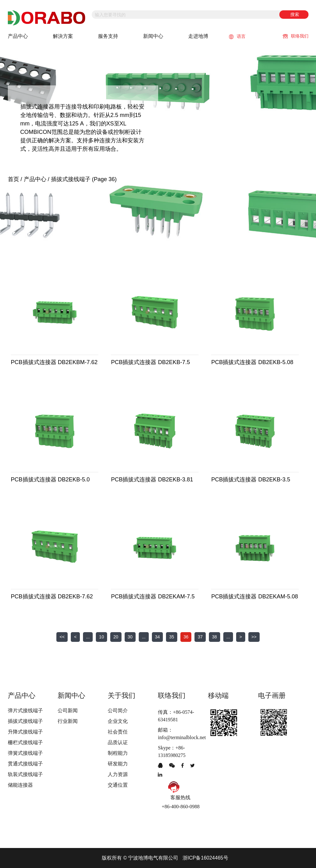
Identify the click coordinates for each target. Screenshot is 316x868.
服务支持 (108, 36)
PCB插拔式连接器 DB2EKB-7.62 (52, 596)
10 (101, 637)
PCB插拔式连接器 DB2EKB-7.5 (150, 362)
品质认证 (118, 742)
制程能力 (118, 753)
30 (130, 637)
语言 (237, 36)
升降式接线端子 (25, 732)
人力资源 (118, 774)
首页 (13, 179)
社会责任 (118, 732)
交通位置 (118, 785)
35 (172, 637)
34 (158, 637)
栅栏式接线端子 (25, 742)
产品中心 (18, 36)
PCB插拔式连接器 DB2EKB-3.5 (251, 480)
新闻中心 (153, 36)
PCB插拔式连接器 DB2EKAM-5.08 (254, 596)
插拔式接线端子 (25, 721)
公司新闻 (68, 711)
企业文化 (118, 721)
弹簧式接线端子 (25, 753)
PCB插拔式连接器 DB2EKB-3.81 (152, 480)
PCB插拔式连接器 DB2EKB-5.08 (252, 362)
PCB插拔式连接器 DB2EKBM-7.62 (54, 362)
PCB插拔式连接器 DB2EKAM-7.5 (153, 596)
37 (200, 637)
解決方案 (63, 36)
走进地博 (198, 36)
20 (116, 637)
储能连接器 (20, 785)
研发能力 (118, 764)
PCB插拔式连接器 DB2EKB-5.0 (50, 480)
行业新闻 (68, 721)
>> (254, 637)
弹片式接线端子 (25, 711)
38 (215, 637)
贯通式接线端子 (25, 764)
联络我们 (296, 36)
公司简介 (118, 711)
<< (62, 637)
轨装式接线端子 (25, 774)
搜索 (295, 14)
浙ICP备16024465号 (205, 858)
